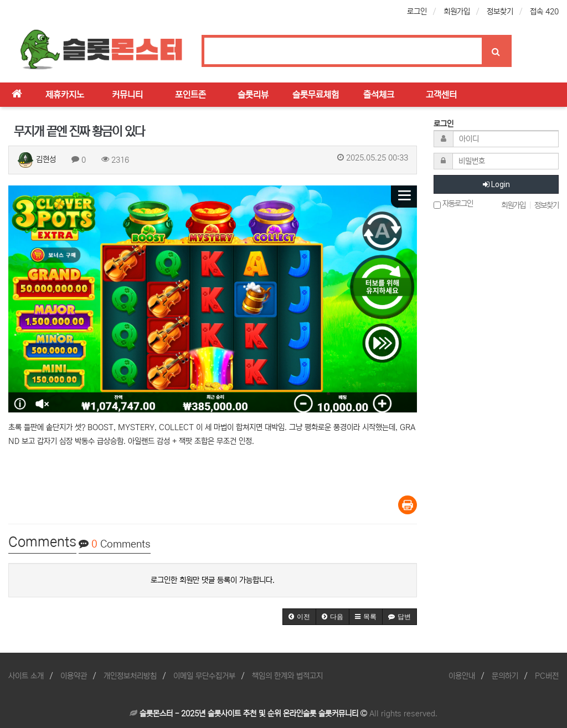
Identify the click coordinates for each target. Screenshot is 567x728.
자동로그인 (453, 204)
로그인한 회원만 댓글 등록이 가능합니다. (213, 580)
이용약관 (74, 676)
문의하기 (505, 676)
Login (496, 184)
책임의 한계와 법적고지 (287, 676)
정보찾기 (500, 12)
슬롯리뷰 (253, 95)
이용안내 (462, 676)
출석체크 (379, 95)
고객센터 (441, 95)
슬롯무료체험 (316, 95)
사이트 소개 (26, 676)
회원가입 (457, 12)
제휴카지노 (65, 95)
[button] (299, 617)
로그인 (417, 12)
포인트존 (190, 95)
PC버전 (547, 676)
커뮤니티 (127, 95)
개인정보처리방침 (130, 676)
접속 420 (544, 12)
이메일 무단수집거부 (204, 676)
